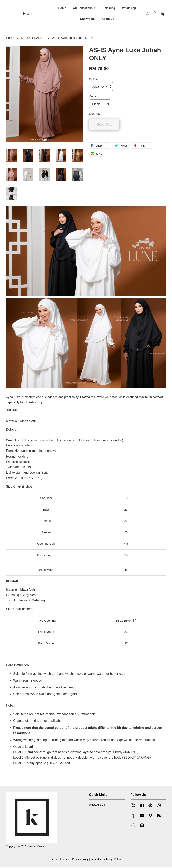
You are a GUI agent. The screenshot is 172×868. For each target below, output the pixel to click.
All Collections (85, 8)
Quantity (95, 115)
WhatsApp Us (97, 806)
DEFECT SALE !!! (33, 38)
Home (62, 8)
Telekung (109, 8)
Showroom (87, 19)
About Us (108, 19)
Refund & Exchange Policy (106, 860)
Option (93, 80)
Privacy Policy (80, 860)
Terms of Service (61, 860)
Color (93, 97)
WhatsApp (129, 8)
